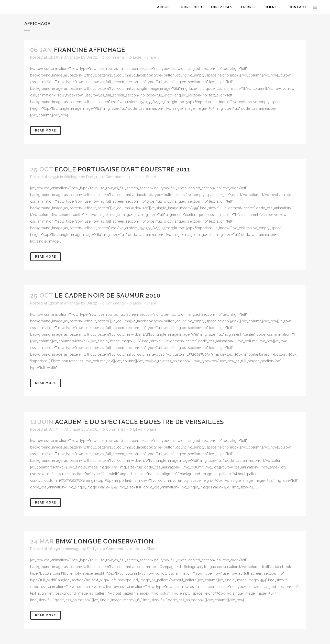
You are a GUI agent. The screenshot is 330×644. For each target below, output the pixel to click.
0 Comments (114, 57)
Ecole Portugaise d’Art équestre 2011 (123, 169)
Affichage (72, 57)
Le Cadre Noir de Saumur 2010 (108, 295)
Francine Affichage (90, 50)
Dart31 (92, 57)
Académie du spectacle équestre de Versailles (139, 422)
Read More (46, 130)
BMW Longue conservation (105, 541)
